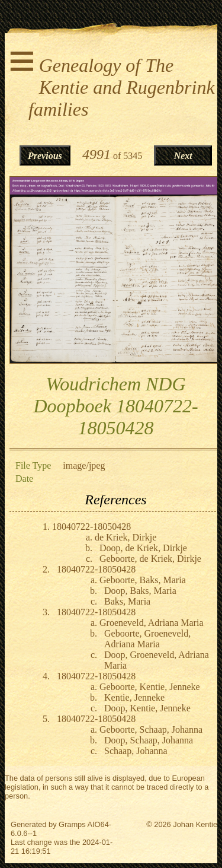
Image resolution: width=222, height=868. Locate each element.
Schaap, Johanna (136, 751)
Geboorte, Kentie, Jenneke (150, 687)
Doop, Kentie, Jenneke (147, 708)
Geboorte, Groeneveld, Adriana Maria (147, 639)
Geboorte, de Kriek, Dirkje (150, 559)
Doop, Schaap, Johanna (149, 740)
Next (183, 156)
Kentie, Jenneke (134, 697)
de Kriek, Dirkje (126, 537)
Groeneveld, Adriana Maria (151, 623)
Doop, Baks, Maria (140, 591)
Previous (45, 156)
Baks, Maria (127, 601)
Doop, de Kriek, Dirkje (143, 548)
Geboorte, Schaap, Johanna (151, 729)
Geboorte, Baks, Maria (143, 580)
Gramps (72, 824)
